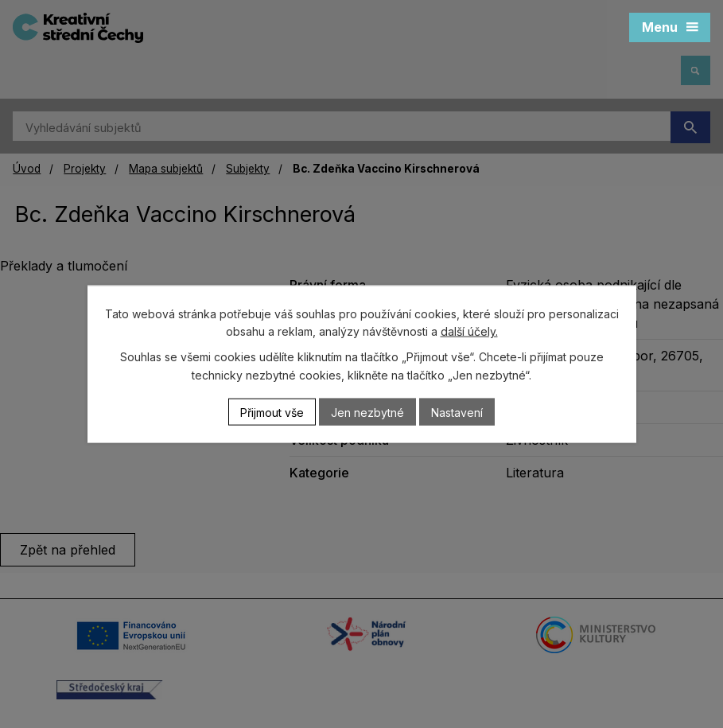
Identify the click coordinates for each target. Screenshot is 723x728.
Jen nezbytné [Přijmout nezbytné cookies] (367, 412)
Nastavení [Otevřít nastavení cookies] (457, 412)
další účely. (469, 331)
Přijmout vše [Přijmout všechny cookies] (272, 412)
